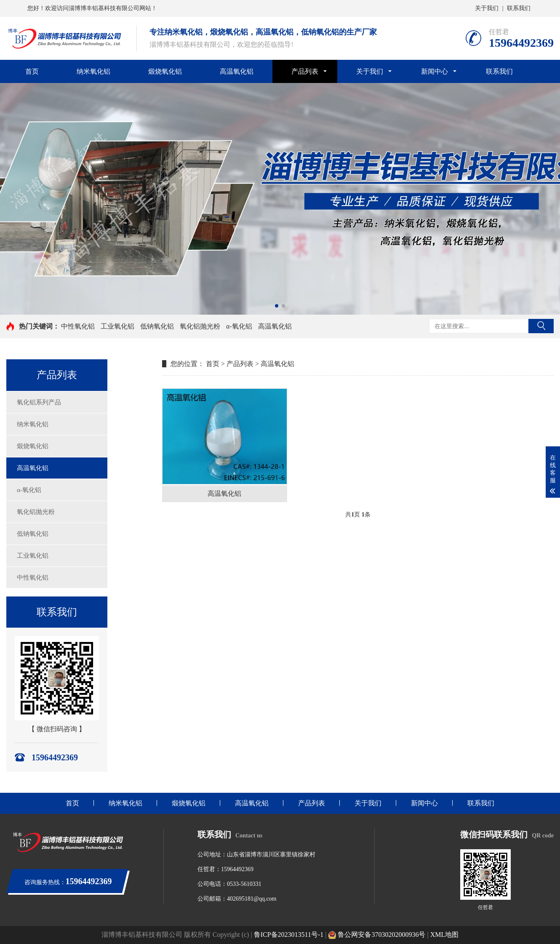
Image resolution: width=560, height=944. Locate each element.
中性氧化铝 (78, 326)
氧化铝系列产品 (39, 402)
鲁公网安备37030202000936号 (377, 935)
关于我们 (487, 8)
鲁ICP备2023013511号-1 (289, 935)
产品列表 (305, 71)
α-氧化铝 (239, 326)
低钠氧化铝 (157, 326)
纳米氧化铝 (93, 71)
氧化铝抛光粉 (200, 326)
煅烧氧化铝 (165, 71)
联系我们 (519, 8)
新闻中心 (435, 71)
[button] (277, 306)
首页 (32, 71)
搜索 (541, 326)
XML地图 (445, 935)
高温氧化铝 (237, 71)
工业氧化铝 (117, 326)
